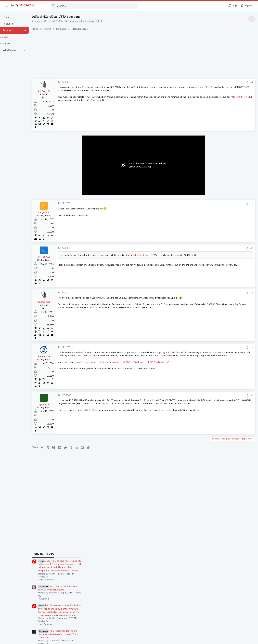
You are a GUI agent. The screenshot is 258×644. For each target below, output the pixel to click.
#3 (199, 248)
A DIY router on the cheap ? (231, 421)
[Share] (194, 82)
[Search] (89, 6)
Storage (215, 399)
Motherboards (94, 21)
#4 (199, 293)
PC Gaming (217, 224)
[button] (7, 6)
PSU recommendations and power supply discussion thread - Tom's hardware (232, 259)
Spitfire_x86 (46, 21)
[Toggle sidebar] (251, 19)
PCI (106, 21)
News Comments (219, 205)
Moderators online (217, 465)
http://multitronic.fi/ (110, 100)
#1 (199, 82)
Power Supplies (219, 272)
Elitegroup (79, 21)
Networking (217, 428)
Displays (215, 457)
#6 (199, 395)
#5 (199, 347)
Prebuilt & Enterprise (221, 415)
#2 (199, 204)
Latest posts (213, 350)
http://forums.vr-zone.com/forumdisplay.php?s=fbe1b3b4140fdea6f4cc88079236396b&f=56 (127, 365)
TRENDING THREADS (216, 179)
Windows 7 (217, 316)
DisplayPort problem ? (228, 450)
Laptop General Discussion (224, 383)
